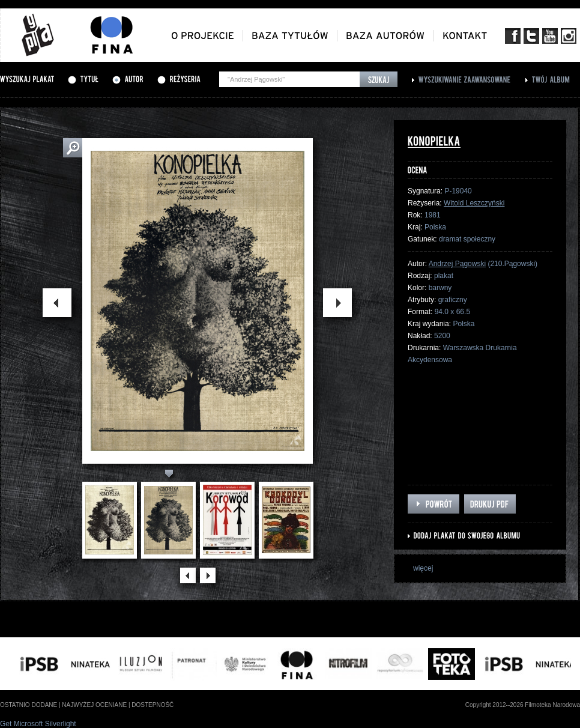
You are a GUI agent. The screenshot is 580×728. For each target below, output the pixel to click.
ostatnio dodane (29, 705)
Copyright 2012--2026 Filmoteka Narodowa (523, 705)
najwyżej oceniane (94, 705)
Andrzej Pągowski (457, 264)
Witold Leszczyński (474, 203)
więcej (423, 568)
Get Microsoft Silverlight (38, 724)
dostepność (153, 705)
